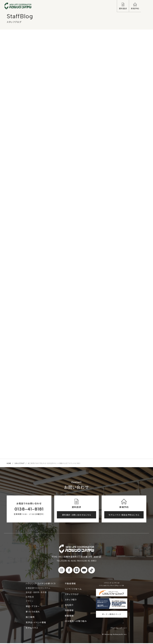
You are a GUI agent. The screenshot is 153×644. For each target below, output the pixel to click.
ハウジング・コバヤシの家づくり (41, 584)
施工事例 (30, 618)
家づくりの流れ (33, 612)
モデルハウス (32, 628)
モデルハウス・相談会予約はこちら (124, 515)
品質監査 (30, 597)
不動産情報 (70, 584)
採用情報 (69, 611)
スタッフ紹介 (71, 600)
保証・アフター (33, 607)
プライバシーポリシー (119, 629)
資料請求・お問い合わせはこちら (77, 515)
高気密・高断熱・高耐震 (36, 593)
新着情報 (69, 616)
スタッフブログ (19, 464)
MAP (97, 557)
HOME (9, 464)
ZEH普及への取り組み (76, 622)
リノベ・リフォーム (73, 589)
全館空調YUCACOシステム (38, 589)
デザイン (29, 602)
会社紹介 (69, 606)
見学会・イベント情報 (36, 623)
